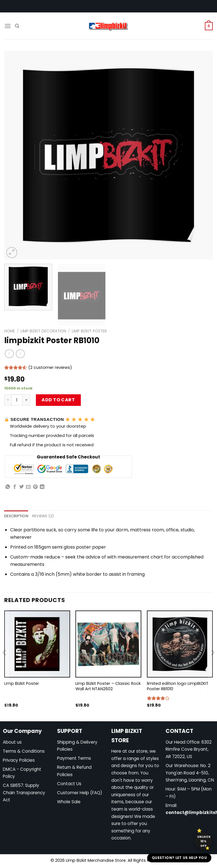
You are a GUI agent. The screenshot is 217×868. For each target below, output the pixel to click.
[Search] (17, 26)
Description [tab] (16, 516)
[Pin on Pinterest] (35, 487)
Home (10, 331)
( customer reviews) (50, 367)
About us (12, 742)
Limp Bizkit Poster (89, 331)
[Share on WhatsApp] (8, 487)
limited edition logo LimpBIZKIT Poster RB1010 (178, 686)
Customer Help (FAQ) (80, 793)
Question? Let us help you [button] (179, 858)
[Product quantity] (17, 400)
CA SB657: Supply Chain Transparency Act (24, 793)
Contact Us (69, 784)
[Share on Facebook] (15, 487)
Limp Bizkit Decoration (43, 331)
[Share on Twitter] (21, 487)
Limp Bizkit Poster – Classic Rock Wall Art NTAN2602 (108, 686)
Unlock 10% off (204, 841)
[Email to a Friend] (28, 487)
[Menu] (8, 26)
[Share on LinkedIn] (42, 487)
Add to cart (58, 400)
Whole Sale (69, 802)
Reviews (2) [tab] (43, 516)
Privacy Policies (19, 760)
